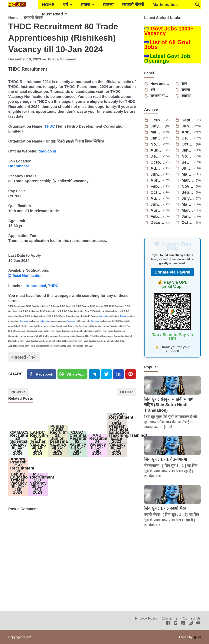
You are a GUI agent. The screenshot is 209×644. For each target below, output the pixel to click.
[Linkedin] (118, 374)
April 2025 (187, 132)
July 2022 (188, 198)
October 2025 (158, 120)
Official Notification (26, 276)
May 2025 (156, 132)
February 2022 (156, 216)
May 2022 (187, 204)
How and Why (160, 84)
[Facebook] (41, 374)
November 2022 (188, 186)
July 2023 (187, 168)
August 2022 (156, 198)
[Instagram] (191, 623)
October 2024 (188, 144)
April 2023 (156, 180)
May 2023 (187, 174)
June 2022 (156, 204)
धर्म (65, 5)
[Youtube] (198, 623)
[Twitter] (73, 374)
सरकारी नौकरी (133, 5)
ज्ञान (184, 84)
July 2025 (157, 126)
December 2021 (158, 223)
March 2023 (188, 180)
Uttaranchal (19, 166)
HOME (48, 5)
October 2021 (188, 223)
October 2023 (158, 162)
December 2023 (156, 156)
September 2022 (188, 192)
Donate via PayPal (172, 272)
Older (126, 392)
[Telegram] (94, 374)
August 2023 (156, 168)
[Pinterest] (131, 374)
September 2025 (189, 120)
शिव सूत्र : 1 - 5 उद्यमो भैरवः (166, 508)
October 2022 (156, 192)
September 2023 (187, 162)
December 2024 (187, 138)
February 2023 (156, 186)
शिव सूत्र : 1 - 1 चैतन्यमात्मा (166, 459)
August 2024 (158, 150)
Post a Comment (62, 59)
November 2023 (187, 156)
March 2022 (187, 210)
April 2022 (156, 210)
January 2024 (187, 150)
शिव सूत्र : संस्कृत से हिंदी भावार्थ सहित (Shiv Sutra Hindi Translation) (169, 405)
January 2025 (156, 138)
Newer (18, 392)
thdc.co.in (47, 151)
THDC (50, 126)
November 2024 (156, 144)
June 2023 (156, 174)
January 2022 (187, 216)
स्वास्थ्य (108, 5)
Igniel (197, 637)
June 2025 (187, 126)
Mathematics (165, 5)
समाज (85, 5)
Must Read (52, 14)
